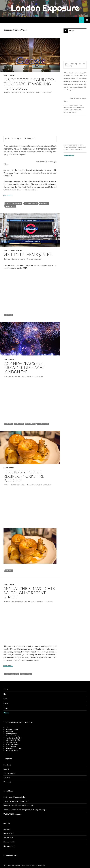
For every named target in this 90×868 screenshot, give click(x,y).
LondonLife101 (11, 742)
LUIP (8, 727)
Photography (8, 773)
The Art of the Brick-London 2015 (16, 801)
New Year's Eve (43, 424)
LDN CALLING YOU (13, 740)
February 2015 (9, 833)
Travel (13, 250)
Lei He (29, 865)
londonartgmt (11, 746)
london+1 (9, 732)
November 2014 (9, 846)
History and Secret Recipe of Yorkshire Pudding (24, 476)
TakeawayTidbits (12, 751)
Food (6, 468)
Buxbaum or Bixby (12, 736)
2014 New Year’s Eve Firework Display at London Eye (24, 367)
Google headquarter (14, 203)
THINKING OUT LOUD (14, 748)
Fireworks (19, 424)
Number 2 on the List (14, 738)
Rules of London (12, 729)
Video (7, 93)
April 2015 (7, 829)
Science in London (12, 744)
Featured (9, 315)
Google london (31, 203)
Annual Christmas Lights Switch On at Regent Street (29, 593)
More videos (69, 156)
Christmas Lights (12, 674)
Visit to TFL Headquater (28, 254)
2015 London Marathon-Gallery (15, 797)
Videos (13, 76)
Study (6, 689)
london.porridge (12, 734)
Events (6, 76)
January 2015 (8, 838)
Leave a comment (35, 93)
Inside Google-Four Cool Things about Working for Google (30, 84)
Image (8, 259)
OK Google (44, 203)
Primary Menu (87, 20)
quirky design (10, 206)
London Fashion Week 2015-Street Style (18, 805)
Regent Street (26, 674)
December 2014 (9, 842)
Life (5, 694)
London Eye (30, 424)
